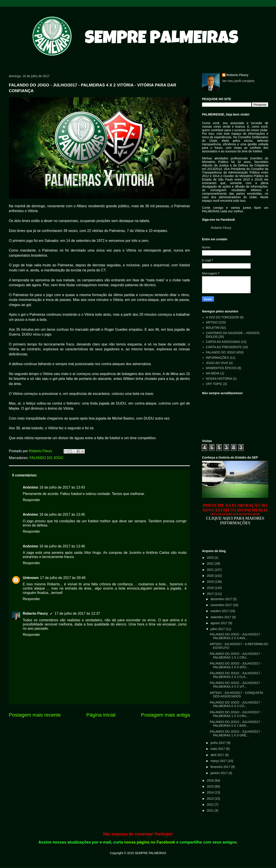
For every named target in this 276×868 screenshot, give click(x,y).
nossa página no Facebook (150, 842)
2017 (211, 594)
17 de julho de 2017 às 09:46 (63, 578)
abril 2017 (218, 755)
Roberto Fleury (35, 613)
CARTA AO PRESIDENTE (224, 347)
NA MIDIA (213, 373)
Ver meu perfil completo (238, 81)
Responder (31, 500)
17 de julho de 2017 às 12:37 (77, 613)
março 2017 (219, 761)
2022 (211, 564)
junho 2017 (218, 743)
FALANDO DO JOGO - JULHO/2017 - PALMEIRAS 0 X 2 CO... (236, 704)
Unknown (31, 578)
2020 (211, 576)
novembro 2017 (222, 605)
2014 (211, 792)
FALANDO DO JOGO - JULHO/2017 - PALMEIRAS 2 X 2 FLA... (236, 675)
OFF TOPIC (214, 384)
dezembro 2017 (222, 599)
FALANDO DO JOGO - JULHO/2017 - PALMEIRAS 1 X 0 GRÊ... (236, 733)
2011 (211, 810)
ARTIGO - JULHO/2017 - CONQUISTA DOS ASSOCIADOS (236, 695)
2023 (211, 558)
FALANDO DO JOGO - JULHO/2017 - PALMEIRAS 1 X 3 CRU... (236, 714)
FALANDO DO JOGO (46, 458)
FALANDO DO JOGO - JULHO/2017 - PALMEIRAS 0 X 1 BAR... (236, 724)
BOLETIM (213, 328)
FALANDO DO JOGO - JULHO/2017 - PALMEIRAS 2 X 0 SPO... (236, 665)
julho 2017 (218, 629)
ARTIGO (212, 322)
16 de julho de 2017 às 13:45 (62, 514)
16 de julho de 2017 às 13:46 (62, 546)
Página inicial (101, 715)
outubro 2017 (220, 611)
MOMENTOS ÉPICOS (221, 368)
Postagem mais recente (35, 715)
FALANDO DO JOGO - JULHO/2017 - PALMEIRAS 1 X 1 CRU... (236, 656)
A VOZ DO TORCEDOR (223, 317)
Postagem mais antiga (165, 715)
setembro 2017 (221, 617)
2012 (211, 805)
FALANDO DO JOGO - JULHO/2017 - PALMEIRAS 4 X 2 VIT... (236, 685)
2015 (211, 786)
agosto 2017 (219, 623)
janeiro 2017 (219, 773)
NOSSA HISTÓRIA (219, 379)
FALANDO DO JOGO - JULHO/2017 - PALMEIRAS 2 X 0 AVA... (236, 636)
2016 (211, 780)
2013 (211, 799)
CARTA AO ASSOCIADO (223, 342)
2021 (211, 570)
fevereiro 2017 (221, 767)
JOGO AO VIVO (217, 363)
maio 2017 (218, 749)
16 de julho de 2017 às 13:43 (62, 487)
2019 (211, 582)
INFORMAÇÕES (217, 358)
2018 (211, 588)
